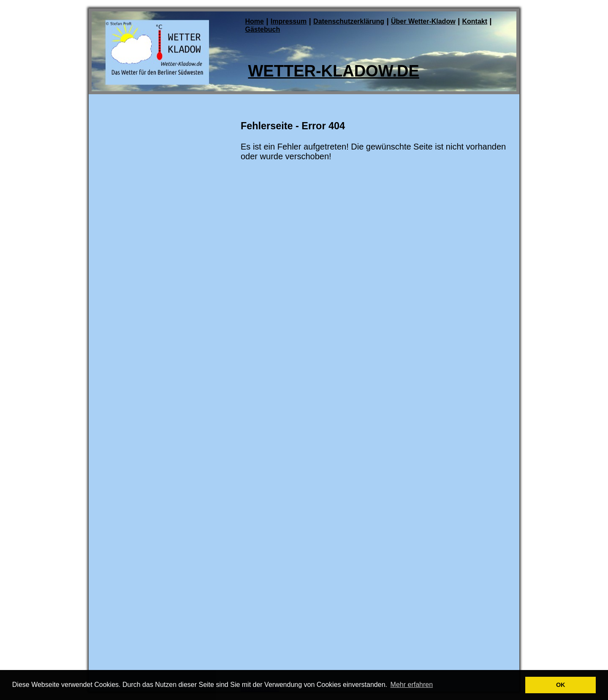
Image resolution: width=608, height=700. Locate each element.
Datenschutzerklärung (349, 21)
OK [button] (561, 685)
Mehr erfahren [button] (412, 685)
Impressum (289, 21)
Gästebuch (263, 29)
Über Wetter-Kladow (423, 21)
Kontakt (475, 21)
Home (255, 21)
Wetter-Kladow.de (334, 71)
